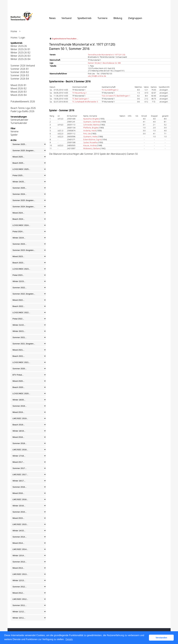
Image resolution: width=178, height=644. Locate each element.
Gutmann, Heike (90, 136)
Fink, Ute (87, 134)
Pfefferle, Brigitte (91, 128)
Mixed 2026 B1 (19, 85)
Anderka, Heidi (90, 131)
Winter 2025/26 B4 (20, 59)
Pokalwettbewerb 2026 (23, 101)
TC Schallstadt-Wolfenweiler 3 (85, 102)
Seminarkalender (19, 120)
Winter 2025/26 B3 (20, 56)
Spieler (14, 135)
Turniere (102, 18)
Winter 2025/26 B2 (20, 53)
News (52, 18)
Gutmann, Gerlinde (92, 122)
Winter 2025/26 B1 (20, 49)
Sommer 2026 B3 (20, 75)
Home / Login (18, 38)
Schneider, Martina (91, 125)
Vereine (15, 131)
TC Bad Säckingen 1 (81, 99)
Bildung (118, 18)
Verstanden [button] (161, 638)
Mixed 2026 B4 (19, 95)
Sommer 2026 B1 (20, 69)
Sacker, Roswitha (90, 142)
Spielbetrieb (84, 18)
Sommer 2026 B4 (20, 79)
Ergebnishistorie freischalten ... (65, 39)
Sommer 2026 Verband (23, 66)
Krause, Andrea (90, 145)
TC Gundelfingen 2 (110, 90)
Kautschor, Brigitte (91, 119)
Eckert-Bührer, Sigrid (92, 139)
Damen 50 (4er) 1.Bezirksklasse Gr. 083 (104, 63)
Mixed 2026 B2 (19, 88)
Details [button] (69, 639)
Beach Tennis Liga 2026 (23, 108)
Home (14, 31)
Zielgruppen (135, 18)
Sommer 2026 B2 (20, 72)
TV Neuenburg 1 (80, 93)
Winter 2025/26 (19, 46)
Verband (66, 18)
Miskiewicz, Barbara (92, 148)
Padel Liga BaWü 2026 (22, 111)
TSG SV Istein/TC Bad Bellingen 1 (116, 96)
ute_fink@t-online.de (97, 76)
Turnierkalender (19, 123)
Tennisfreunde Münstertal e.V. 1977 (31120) (106, 55)
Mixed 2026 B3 (19, 92)
